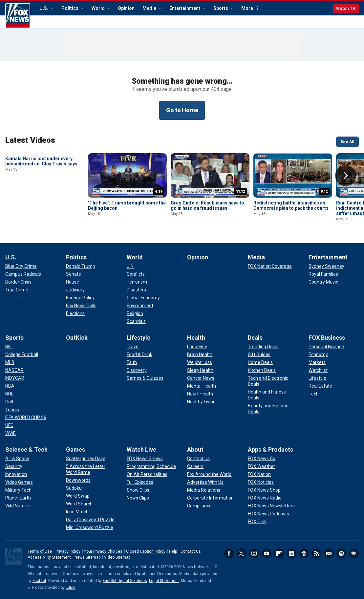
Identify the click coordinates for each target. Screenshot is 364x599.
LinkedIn (291, 553)
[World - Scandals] (136, 321)
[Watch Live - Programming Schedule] (151, 466)
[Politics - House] (73, 282)
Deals (255, 338)
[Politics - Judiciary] (75, 290)
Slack (304, 553)
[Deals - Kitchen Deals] (262, 370)
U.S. (44, 8)
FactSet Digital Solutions (125, 581)
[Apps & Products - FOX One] (257, 522)
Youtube (267, 553)
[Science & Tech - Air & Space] (17, 459)
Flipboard (279, 553)
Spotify (341, 553)
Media (150, 8)
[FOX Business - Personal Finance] (326, 347)
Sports (221, 8)
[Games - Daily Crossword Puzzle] (90, 520)
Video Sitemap (117, 557)
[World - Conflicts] (136, 274)
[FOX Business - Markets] (317, 362)
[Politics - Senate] (74, 274)
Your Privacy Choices (103, 551)
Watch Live (141, 449)
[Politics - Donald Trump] (81, 266)
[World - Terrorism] (137, 282)
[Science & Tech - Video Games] (19, 482)
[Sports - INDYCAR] (15, 378)
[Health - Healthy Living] (201, 402)
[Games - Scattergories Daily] (86, 459)
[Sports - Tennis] (12, 410)
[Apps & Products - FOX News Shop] (264, 490)
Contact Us (191, 551)
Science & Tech (26, 449)
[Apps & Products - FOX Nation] (259, 474)
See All (347, 142)
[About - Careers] (195, 466)
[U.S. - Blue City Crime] (21, 266)
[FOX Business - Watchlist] (318, 370)
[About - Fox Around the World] (209, 474)
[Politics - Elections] (75, 313)
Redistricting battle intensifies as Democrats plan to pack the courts (291, 205)
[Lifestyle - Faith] (132, 362)
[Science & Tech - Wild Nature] (17, 506)
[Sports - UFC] (9, 425)
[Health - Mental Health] (202, 386)
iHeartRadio (354, 553)
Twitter (242, 553)
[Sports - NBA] (10, 386)
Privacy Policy (68, 551)
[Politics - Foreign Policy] (80, 298)
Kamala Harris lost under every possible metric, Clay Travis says (41, 205)
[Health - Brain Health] (200, 354)
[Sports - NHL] (9, 394)
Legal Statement (164, 581)
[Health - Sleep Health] (200, 370)
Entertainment (185, 8)
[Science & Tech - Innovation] (16, 474)
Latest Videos (30, 140)
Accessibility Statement (49, 557)
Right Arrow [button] (346, 176)
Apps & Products (270, 449)
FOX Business (327, 338)
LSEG (70, 588)
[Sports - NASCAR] (14, 370)
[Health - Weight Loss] (200, 362)
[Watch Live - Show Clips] (138, 490)
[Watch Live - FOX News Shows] (145, 459)
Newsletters (329, 553)
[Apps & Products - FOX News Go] (262, 459)
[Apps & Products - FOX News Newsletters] (271, 506)
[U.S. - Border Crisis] (18, 282)
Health (196, 338)
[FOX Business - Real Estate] (320, 386)
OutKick (77, 338)
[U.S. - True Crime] (17, 290)
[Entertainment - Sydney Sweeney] (326, 266)
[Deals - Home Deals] (260, 362)
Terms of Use (40, 551)
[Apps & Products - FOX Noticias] (261, 482)
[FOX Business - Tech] (314, 394)
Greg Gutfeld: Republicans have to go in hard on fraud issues (207, 205)
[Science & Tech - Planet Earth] (18, 498)
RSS (316, 553)
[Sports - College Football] (22, 354)
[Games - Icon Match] (77, 512)
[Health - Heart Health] (200, 394)
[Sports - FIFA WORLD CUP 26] (26, 417)
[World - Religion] (135, 313)
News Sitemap (87, 557)
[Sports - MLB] (10, 362)
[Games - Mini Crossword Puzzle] (90, 527)
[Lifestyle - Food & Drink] (139, 354)
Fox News (18, 16)
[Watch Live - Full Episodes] (140, 482)
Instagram (254, 553)
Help (173, 551)
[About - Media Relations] (204, 490)
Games (75, 449)
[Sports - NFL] (9, 347)
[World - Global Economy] (143, 298)
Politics (70, 8)
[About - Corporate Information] (210, 498)
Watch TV (346, 8)
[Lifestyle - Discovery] (137, 370)
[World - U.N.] (131, 266)
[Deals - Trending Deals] (263, 347)
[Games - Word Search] (79, 504)
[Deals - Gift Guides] (259, 354)
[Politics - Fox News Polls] (81, 306)
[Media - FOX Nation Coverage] (270, 266)
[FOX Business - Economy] (318, 354)
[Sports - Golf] (10, 402)
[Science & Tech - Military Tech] (18, 490)
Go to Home (182, 110)
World (99, 8)
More (247, 8)
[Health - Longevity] (197, 347)
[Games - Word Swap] (78, 496)
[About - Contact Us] (198, 459)
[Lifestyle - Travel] (133, 347)
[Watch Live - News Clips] (138, 498)
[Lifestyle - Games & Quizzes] (145, 378)
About (195, 449)
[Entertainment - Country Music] (323, 282)
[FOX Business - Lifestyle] (317, 378)
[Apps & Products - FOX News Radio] (265, 498)
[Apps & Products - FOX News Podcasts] (268, 514)
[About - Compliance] (199, 506)
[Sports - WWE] (11, 433)
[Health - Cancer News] (201, 378)
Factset (39, 581)
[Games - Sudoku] (74, 488)
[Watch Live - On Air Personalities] (147, 474)
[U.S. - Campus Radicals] (23, 274)
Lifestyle (139, 338)
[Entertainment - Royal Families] (323, 274)
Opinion (126, 8)
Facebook (229, 553)
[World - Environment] (140, 306)
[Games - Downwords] (78, 480)
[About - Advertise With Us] (205, 482)
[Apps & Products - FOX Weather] (261, 466)
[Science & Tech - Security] (14, 466)
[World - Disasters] (136, 290)
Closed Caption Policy (146, 551)
